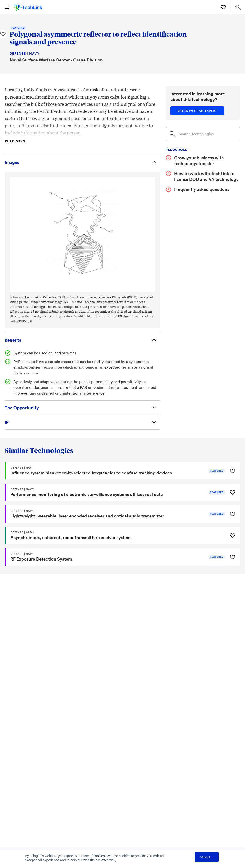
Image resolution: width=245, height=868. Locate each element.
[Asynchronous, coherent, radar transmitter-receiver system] (116, 535)
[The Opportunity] (82, 408)
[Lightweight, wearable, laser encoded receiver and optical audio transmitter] (116, 514)
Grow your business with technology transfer (199, 161)
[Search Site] (238, 7)
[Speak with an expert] (197, 111)
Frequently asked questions (202, 189)
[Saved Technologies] (223, 7)
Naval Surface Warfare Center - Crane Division (56, 60)
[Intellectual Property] (82, 422)
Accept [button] (207, 857)
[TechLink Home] (28, 6)
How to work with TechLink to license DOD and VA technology (206, 176)
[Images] (82, 162)
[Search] (203, 134)
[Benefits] (82, 340)
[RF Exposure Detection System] (116, 557)
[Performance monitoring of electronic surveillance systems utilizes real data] (116, 492)
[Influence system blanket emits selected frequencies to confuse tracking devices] (116, 471)
